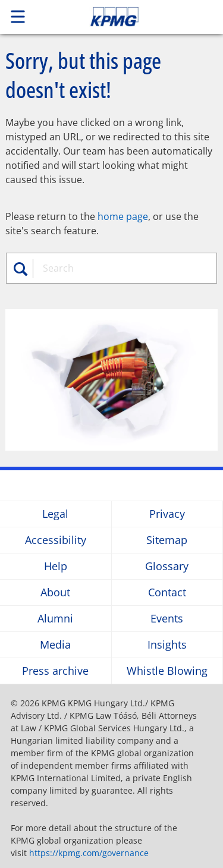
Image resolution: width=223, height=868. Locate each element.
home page (123, 216)
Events (167, 619)
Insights (167, 645)
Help (56, 566)
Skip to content (135, 17)
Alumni (55, 619)
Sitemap (167, 540)
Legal (55, 514)
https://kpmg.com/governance (89, 853)
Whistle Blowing (167, 671)
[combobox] (123, 268)
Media (55, 645)
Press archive (55, 671)
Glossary (167, 566)
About (55, 592)
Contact (167, 592)
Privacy (167, 514)
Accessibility (56, 540)
